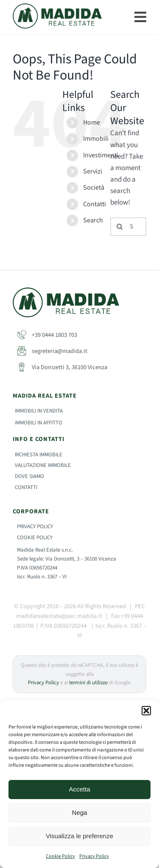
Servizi (93, 171)
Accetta (79, 789)
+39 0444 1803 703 (47, 335)
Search (93, 220)
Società (94, 188)
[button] (146, 711)
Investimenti (101, 155)
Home (92, 122)
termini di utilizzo (88, 683)
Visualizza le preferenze (79, 836)
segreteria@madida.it (52, 351)
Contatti (95, 204)
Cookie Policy (60, 856)
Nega (80, 813)
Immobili (96, 139)
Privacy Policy (94, 856)
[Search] (120, 227)
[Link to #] (140, 17)
